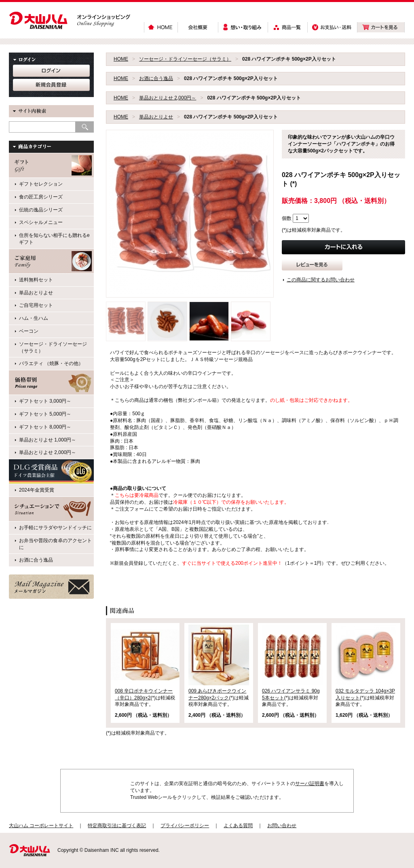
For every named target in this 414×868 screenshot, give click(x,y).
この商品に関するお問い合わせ (321, 280)
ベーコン (29, 331)
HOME (121, 59)
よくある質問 (238, 826)
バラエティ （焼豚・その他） (51, 363)
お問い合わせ (282, 826)
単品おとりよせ (156, 117)
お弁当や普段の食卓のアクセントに (55, 544)
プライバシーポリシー (185, 826)
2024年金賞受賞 (37, 490)
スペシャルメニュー (41, 222)
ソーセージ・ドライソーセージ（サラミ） (185, 59)
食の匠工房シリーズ (41, 197)
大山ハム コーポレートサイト (41, 826)
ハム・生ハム (34, 318)
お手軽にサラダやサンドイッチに (55, 528)
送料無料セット (36, 280)
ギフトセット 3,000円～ (45, 401)
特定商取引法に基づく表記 (117, 826)
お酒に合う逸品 (156, 78)
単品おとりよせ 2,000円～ (168, 98)
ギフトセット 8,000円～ (45, 427)
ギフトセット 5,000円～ (45, 414)
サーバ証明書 (310, 784)
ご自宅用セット (36, 305)
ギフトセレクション (41, 184)
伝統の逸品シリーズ (41, 210)
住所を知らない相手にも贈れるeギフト (54, 239)
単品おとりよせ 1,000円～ (48, 440)
